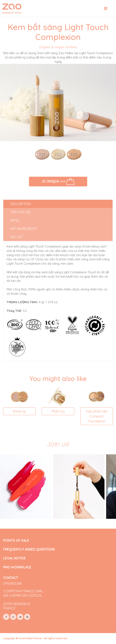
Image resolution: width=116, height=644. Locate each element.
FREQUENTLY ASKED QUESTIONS (29, 549)
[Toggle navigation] (106, 8)
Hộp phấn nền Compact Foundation (97, 416)
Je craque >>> (58, 182)
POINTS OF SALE (16, 541)
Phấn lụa (58, 411)
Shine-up (19, 411)
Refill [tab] (15, 220)
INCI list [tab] (17, 237)
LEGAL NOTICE (14, 558)
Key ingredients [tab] (24, 229)
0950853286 (12, 583)
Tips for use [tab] (21, 212)
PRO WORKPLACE (17, 567)
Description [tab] (21, 204)
